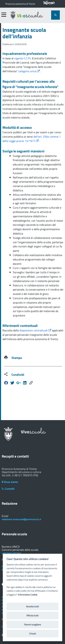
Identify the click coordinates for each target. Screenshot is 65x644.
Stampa (17, 358)
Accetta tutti (32, 606)
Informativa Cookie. (28, 595)
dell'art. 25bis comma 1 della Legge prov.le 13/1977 (32, 139)
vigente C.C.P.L (23, 58)
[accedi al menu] (4, 15)
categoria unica (29, 71)
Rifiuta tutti (32, 615)
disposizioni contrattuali (36, 330)
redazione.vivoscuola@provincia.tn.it (21, 519)
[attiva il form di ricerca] (55, 15)
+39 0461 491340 (11, 553)
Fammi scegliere (32, 625)
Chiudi (33, 634)
